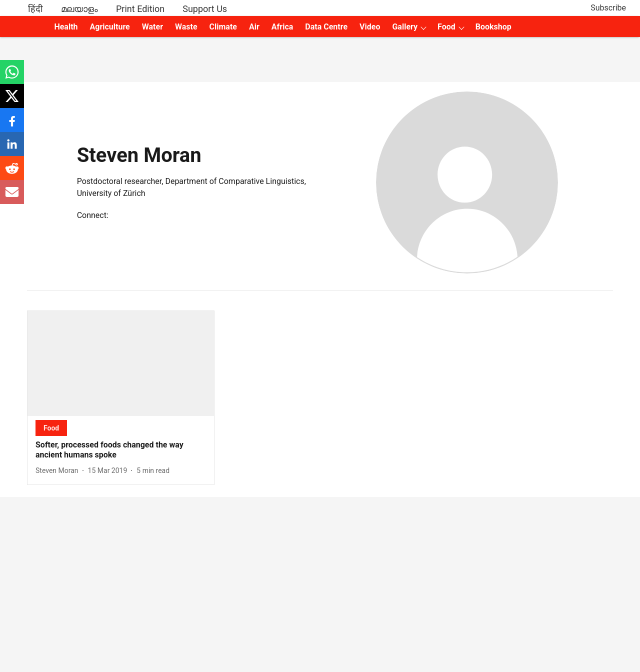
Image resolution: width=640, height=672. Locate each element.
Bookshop (493, 27)
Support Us (205, 9)
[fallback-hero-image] (121, 363)
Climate (223, 27)
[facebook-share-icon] (12, 125)
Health (66, 27)
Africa (282, 27)
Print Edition (140, 9)
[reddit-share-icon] (12, 173)
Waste (186, 27)
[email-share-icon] (12, 197)
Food (446, 27)
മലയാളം (79, 9)
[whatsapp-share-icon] (12, 77)
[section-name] (51, 428)
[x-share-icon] (12, 101)
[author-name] (59, 471)
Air (254, 27)
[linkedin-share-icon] (12, 149)
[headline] (121, 450)
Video (370, 27)
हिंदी (35, 9)
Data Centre (326, 27)
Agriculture (110, 27)
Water (152, 27)
